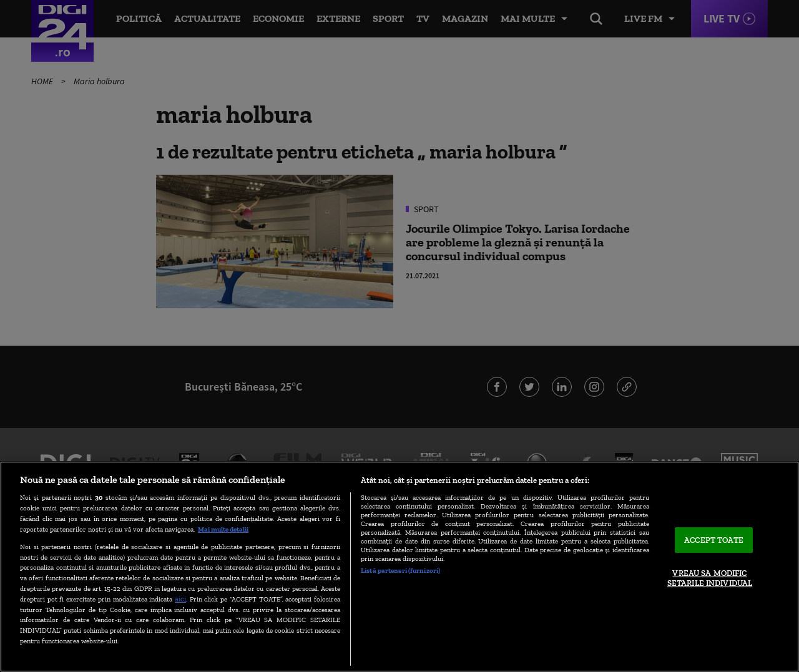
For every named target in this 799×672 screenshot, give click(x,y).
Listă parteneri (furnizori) (400, 570)
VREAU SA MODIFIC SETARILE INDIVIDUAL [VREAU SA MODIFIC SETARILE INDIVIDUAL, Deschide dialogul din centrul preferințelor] (710, 579)
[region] (399, 567)
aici (180, 599)
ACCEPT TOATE (714, 540)
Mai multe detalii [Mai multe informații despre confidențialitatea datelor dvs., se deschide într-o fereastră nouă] (223, 529)
